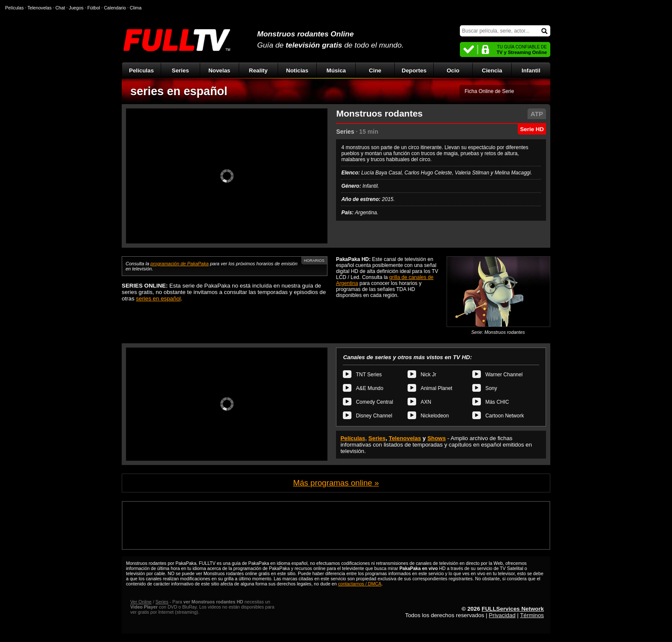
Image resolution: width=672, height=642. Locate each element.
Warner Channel (504, 375)
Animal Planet (436, 388)
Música (336, 70)
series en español (179, 91)
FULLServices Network (513, 609)
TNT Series (369, 375)
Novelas (219, 70)
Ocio (453, 70)
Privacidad (502, 615)
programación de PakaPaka (180, 264)
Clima (136, 8)
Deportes (414, 70)
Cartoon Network (504, 416)
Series (180, 70)
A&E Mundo (369, 388)
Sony (491, 388)
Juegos (76, 8)
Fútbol (94, 8)
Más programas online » (336, 483)
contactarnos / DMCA (360, 584)
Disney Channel (374, 416)
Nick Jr (428, 375)
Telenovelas (405, 438)
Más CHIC (497, 402)
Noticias (297, 70)
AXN (426, 402)
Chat (60, 8)
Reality (258, 70)
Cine (375, 70)
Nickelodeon (435, 416)
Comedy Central (374, 402)
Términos (532, 615)
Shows (436, 438)
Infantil (531, 70)
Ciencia (492, 70)
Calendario (115, 8)
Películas (141, 70)
